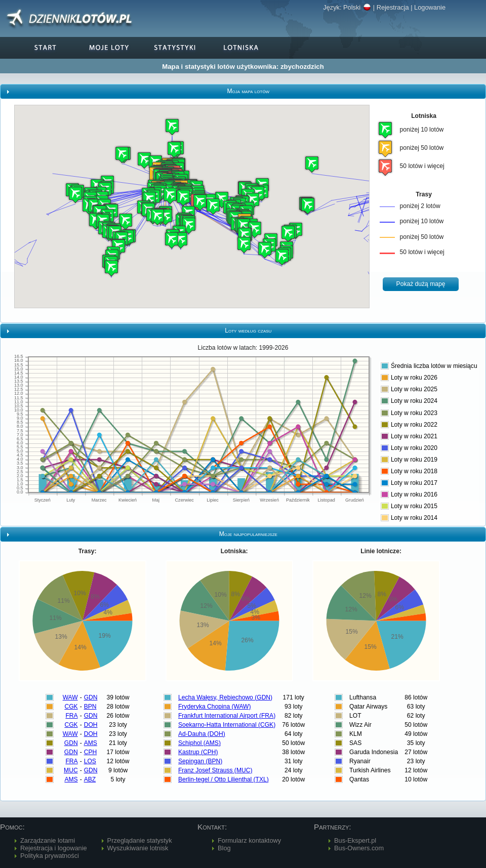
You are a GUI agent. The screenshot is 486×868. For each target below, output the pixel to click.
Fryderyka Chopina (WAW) (215, 707)
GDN (91, 697)
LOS (90, 761)
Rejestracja (393, 7)
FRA (71, 716)
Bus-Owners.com (359, 848)
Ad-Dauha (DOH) (202, 734)
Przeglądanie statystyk (140, 840)
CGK (71, 707)
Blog (224, 848)
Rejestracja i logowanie (54, 848)
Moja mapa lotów (248, 91)
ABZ (90, 779)
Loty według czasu (248, 330)
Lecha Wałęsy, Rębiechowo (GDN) (225, 697)
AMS (91, 743)
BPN (90, 707)
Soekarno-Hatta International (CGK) (227, 725)
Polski (357, 7)
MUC (71, 770)
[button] (174, 150)
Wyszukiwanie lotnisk (138, 848)
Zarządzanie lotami (48, 840)
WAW (70, 697)
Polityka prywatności (50, 856)
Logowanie (430, 7)
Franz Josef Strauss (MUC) (215, 770)
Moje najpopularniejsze (248, 534)
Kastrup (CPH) (198, 752)
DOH (91, 725)
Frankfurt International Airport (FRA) (227, 716)
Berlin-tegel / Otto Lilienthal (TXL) (224, 779)
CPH (91, 752)
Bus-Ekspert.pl (355, 840)
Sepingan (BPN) (200, 761)
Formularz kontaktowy (249, 840)
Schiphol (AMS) (199, 743)
